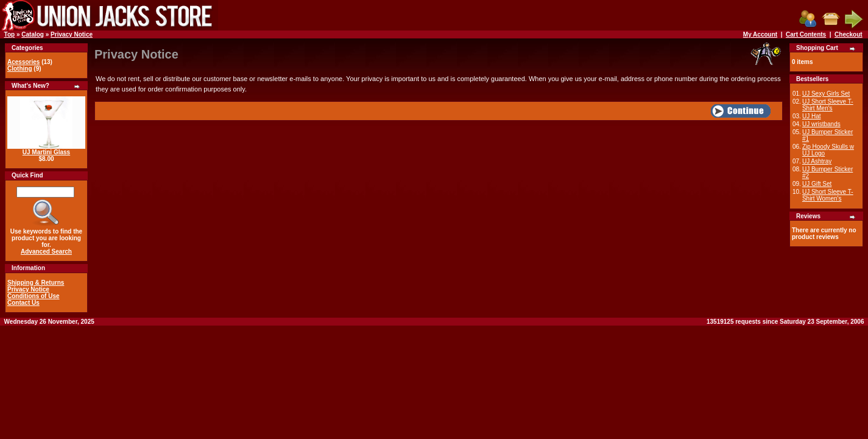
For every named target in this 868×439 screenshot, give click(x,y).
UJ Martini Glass (46, 152)
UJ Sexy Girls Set (826, 94)
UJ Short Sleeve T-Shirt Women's (828, 195)
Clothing (20, 69)
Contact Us (23, 303)
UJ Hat (812, 116)
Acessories (23, 62)
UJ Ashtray (817, 161)
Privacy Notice (72, 34)
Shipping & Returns (36, 283)
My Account (760, 34)
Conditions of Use (34, 296)
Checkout (849, 34)
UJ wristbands (821, 124)
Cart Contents (806, 34)
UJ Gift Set (817, 184)
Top (10, 34)
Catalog (33, 34)
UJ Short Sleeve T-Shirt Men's (828, 105)
